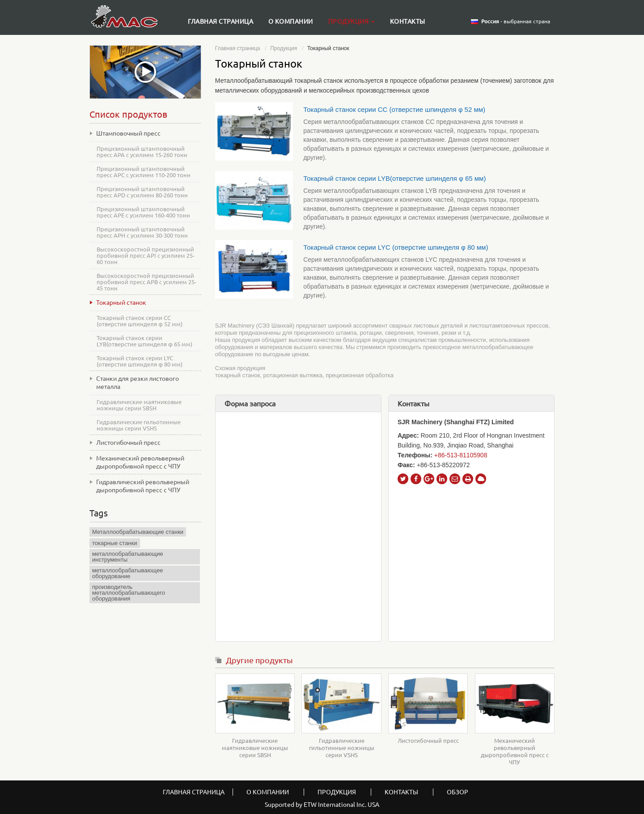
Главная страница (220, 21)
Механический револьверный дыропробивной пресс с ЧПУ (515, 751)
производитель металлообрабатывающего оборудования (129, 593)
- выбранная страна (516, 21)
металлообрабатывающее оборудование (128, 573)
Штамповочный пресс (128, 133)
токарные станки (115, 543)
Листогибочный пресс (428, 741)
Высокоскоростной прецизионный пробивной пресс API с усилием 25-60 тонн (146, 256)
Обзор (458, 792)
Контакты (408, 21)
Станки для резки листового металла (138, 383)
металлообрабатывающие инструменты (128, 557)
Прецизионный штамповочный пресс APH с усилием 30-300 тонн (142, 232)
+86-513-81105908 (461, 455)
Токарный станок (121, 303)
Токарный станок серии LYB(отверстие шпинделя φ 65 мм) (394, 178)
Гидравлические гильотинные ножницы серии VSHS (342, 748)
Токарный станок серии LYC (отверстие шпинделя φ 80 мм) (396, 247)
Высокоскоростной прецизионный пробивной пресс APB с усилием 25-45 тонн (146, 282)
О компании (291, 21)
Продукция (284, 48)
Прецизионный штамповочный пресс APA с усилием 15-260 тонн (142, 152)
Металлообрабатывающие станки (138, 532)
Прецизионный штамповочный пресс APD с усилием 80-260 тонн (142, 192)
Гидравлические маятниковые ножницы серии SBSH (255, 748)
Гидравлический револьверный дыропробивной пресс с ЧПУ (143, 486)
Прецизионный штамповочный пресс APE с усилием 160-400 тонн (143, 212)
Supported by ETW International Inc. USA (322, 805)
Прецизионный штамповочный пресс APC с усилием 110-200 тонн (144, 172)
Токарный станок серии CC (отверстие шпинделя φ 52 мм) (394, 109)
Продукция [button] (352, 21)
